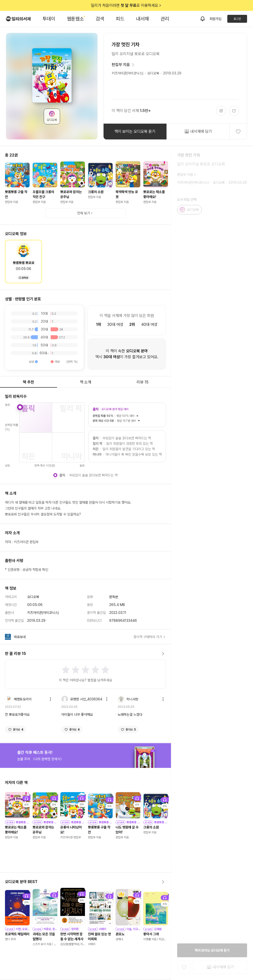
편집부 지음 (124, 65)
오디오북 (153, 73)
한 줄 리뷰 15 (85, 654)
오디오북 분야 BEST (85, 882)
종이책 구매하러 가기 (150, 637)
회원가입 (215, 19)
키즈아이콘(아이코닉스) (127, 73)
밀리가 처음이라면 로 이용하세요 (126, 5)
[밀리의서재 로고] (18, 19)
